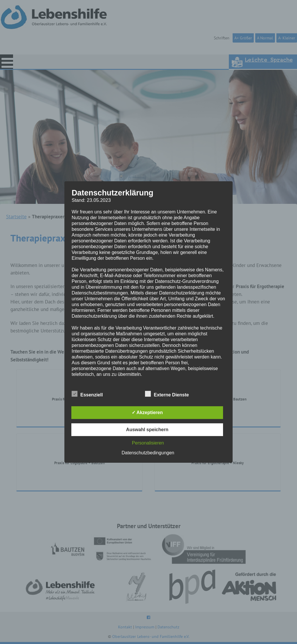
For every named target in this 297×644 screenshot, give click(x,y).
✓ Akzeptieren (147, 412)
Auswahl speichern (147, 430)
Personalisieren (148, 443)
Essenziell (87, 394)
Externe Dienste (167, 394)
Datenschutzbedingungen (148, 453)
